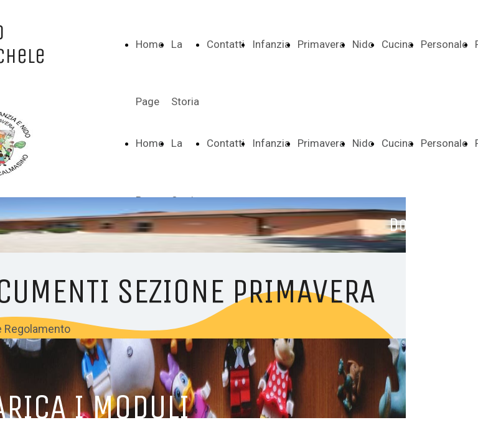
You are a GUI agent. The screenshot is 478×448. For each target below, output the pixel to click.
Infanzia (271, 44)
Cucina (397, 44)
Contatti (226, 44)
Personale (444, 44)
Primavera (321, 44)
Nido (363, 44)
